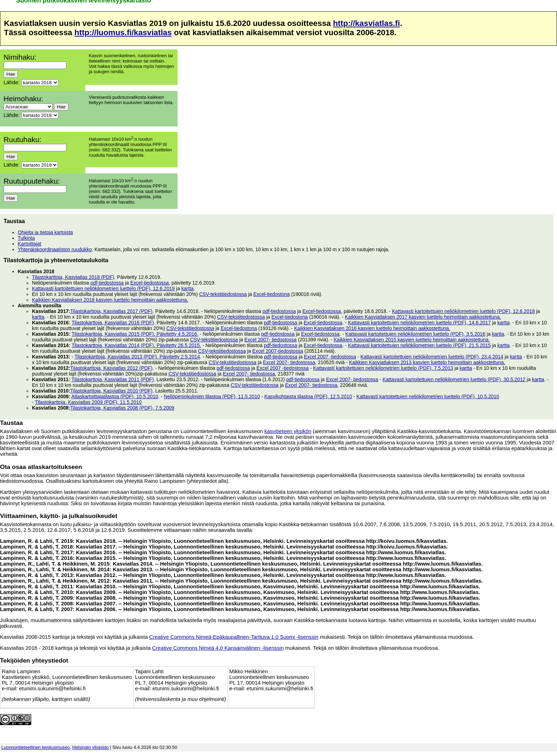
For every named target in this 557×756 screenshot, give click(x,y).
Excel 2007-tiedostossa (278, 351)
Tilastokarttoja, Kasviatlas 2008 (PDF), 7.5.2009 (122, 408)
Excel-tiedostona (271, 294)
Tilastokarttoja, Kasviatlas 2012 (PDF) (112, 368)
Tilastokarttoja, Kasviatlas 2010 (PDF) (112, 391)
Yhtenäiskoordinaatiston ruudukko (55, 249)
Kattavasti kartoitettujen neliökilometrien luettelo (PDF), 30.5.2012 (454, 379)
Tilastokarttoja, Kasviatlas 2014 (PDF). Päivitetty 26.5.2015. (136, 345)
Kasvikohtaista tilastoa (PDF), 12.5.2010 (308, 396)
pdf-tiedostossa (107, 283)
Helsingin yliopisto (91, 747)
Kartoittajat (29, 244)
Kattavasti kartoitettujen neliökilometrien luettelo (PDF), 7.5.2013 (383, 368)
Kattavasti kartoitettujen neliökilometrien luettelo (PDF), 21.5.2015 (420, 345)
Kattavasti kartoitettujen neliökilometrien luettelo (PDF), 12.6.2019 (103, 288)
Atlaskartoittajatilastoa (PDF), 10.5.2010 (115, 396)
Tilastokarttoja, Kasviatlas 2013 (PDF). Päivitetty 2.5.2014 (137, 357)
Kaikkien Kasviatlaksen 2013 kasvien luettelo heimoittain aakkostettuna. (427, 362)
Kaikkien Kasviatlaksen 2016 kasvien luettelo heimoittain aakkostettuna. (372, 328)
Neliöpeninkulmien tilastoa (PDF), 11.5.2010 (212, 396)
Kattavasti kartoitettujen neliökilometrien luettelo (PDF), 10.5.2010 (428, 396)
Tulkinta (26, 238)
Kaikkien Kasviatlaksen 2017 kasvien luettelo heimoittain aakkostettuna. (423, 317)
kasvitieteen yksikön (288, 431)
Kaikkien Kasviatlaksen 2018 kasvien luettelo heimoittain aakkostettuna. (110, 300)
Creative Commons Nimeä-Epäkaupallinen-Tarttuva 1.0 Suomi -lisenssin (234, 637)
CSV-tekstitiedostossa (223, 294)
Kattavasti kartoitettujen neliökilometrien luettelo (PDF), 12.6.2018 (463, 311)
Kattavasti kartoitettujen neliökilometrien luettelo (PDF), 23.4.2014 (432, 357)
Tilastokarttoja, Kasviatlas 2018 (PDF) (73, 277)
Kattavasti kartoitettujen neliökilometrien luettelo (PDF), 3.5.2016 (415, 334)
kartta (187, 288)
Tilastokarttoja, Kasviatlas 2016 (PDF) (113, 323)
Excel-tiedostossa (150, 283)
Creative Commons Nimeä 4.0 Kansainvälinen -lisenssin (218, 648)
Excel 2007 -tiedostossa (330, 357)
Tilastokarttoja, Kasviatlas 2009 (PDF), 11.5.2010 (88, 402)
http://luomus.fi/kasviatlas (123, 33)
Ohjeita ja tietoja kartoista (45, 232)
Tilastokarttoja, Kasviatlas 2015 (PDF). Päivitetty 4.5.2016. (135, 334)
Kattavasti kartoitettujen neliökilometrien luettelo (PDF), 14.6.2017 (420, 323)
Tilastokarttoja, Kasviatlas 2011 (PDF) (113, 379)
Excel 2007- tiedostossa (271, 340)
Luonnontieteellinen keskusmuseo (36, 747)
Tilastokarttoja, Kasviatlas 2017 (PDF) (112, 311)
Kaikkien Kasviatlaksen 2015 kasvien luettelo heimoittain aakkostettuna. (412, 340)
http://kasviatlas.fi (366, 23)
